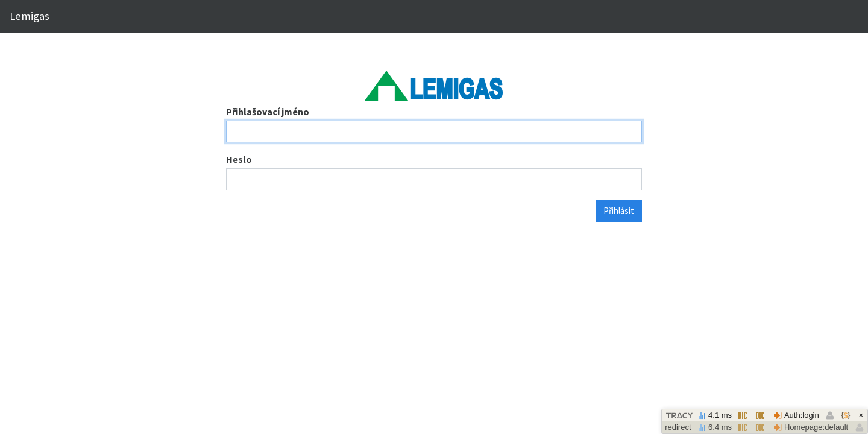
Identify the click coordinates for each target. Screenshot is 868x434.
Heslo (239, 159)
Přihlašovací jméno (268, 112)
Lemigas (30, 16)
